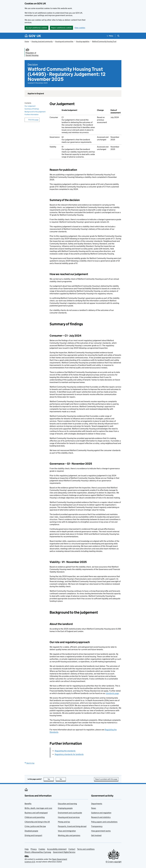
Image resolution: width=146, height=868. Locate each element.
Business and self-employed (36, 813)
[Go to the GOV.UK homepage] (33, 36)
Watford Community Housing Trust (104, 41)
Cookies (42, 849)
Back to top (29, 763)
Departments (97, 804)
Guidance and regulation (101, 813)
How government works (101, 831)
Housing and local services (69, 817)
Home (27, 41)
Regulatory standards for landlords (69, 754)
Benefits (28, 804)
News (94, 808)
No (63, 779)
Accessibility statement (57, 849)
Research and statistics (101, 817)
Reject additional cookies (61, 28)
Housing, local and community (42, 41)
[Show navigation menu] (110, 36)
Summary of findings (32, 109)
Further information (32, 114)
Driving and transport (33, 835)
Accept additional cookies (36, 28)
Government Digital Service (64, 852)
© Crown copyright (114, 862)
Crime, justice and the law (35, 826)
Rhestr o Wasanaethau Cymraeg (38, 852)
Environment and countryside (70, 813)
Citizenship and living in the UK (37, 822)
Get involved (96, 835)
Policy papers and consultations (104, 822)
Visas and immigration (67, 831)
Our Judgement (30, 106)
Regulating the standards (65, 751)
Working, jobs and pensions (69, 835)
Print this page (33, 120)
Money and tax (64, 822)
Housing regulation (83, 41)
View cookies (80, 28)
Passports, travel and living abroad (72, 826)
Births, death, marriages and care (38, 808)
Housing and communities (64, 41)
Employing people (65, 808)
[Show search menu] (118, 36)
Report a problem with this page (106, 779)
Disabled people (31, 831)
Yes (51, 779)
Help (27, 849)
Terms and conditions (86, 849)
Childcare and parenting (35, 817)
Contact (72, 849)
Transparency (97, 826)
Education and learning (67, 804)
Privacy (34, 849)
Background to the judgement (35, 112)
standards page (112, 693)
